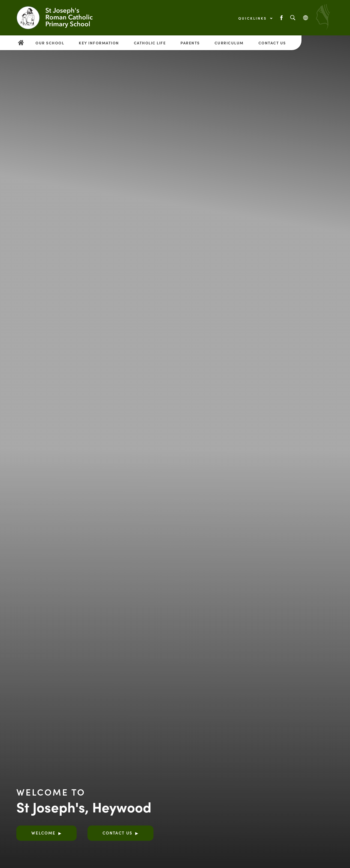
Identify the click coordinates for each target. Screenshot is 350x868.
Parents (190, 43)
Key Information (99, 43)
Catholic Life (150, 43)
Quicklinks (255, 18)
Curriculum (229, 43)
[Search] (293, 18)
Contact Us (272, 43)
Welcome (43, 833)
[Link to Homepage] (61, 18)
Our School (50, 43)
